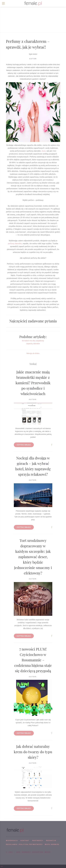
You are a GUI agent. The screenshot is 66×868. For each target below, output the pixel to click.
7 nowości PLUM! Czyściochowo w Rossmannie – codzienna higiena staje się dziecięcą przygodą (33, 660)
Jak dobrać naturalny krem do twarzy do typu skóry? (33, 752)
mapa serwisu (52, 844)
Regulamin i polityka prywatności (24, 844)
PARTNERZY (38, 841)
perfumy (11, 243)
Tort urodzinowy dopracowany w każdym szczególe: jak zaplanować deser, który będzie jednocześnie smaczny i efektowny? (33, 557)
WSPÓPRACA (12, 841)
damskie (18, 243)
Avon (44, 151)
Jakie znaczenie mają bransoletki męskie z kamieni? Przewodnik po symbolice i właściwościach (33, 383)
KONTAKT (25, 841)
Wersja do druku (33, 353)
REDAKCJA (51, 841)
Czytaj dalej (24, 445)
